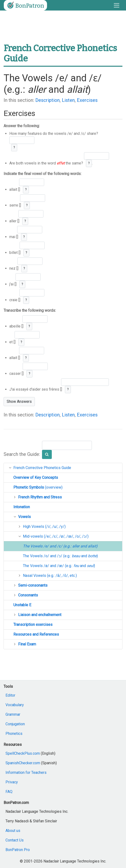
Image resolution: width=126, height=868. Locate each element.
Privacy (12, 782)
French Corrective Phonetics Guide (42, 468)
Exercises (87, 100)
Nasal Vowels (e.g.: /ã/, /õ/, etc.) (50, 576)
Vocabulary (15, 705)
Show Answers (19, 401)
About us (13, 831)
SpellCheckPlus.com (23, 753)
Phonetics (14, 734)
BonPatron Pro (18, 850)
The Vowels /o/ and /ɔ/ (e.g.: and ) (60, 556)
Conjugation (15, 724)
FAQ (9, 792)
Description (47, 100)
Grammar (13, 714)
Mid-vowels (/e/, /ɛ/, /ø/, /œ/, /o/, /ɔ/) (56, 536)
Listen (68, 100)
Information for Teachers (26, 772)
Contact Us (15, 840)
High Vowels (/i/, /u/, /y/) (44, 527)
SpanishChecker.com (23, 763)
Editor (10, 695)
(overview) (38, 487)
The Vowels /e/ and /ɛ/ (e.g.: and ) (60, 546)
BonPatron (25, 5)
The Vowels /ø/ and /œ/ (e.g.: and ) (59, 566)
